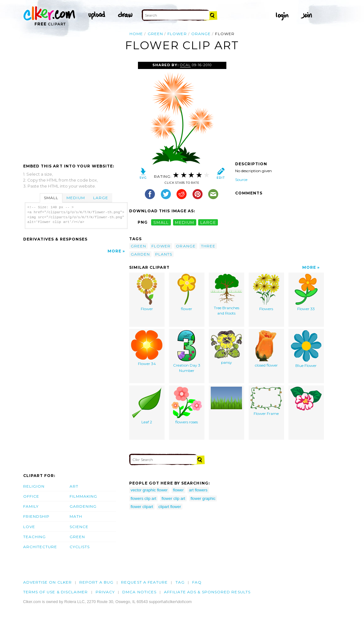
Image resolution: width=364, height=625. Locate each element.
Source (241, 180)
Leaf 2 (147, 405)
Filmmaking (84, 496)
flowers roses (187, 405)
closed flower (266, 349)
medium (185, 222)
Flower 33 (306, 292)
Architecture (40, 547)
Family (31, 506)
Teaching (35, 537)
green (155, 34)
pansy (226, 347)
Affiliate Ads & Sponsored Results (207, 592)
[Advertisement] (76, 109)
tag (180, 582)
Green (77, 537)
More (114, 251)
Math (76, 516)
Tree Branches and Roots (226, 295)
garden (140, 254)
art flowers (198, 490)
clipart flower (170, 507)
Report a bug (96, 582)
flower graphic (203, 498)
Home (136, 34)
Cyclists (80, 547)
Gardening (83, 506)
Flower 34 (147, 348)
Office (31, 496)
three (208, 246)
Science (79, 527)
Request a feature (144, 582)
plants (164, 254)
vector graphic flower (149, 490)
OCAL (185, 65)
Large (101, 198)
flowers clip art (144, 498)
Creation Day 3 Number (187, 352)
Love (29, 527)
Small (51, 198)
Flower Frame (266, 401)
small (161, 222)
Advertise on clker (47, 582)
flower (177, 34)
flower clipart (142, 507)
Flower (147, 292)
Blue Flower (306, 349)
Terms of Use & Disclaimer (56, 592)
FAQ (197, 582)
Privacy (105, 592)
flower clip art (173, 498)
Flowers (266, 292)
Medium (76, 198)
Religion (34, 486)
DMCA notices (139, 592)
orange (201, 34)
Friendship (37, 516)
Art (74, 486)
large (208, 222)
